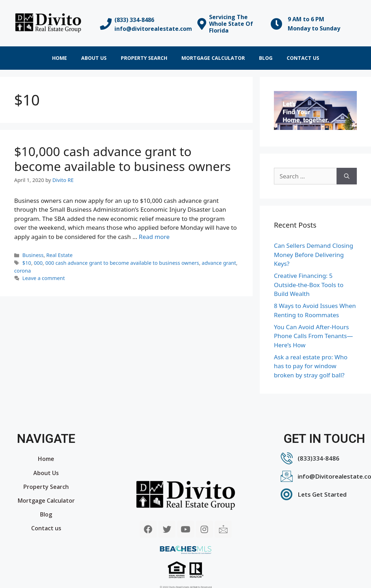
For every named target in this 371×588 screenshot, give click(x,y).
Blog (266, 58)
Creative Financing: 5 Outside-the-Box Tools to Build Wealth (309, 285)
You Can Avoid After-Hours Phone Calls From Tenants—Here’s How (313, 336)
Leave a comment (44, 278)
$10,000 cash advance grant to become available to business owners (122, 159)
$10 (27, 263)
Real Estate (60, 255)
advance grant (219, 263)
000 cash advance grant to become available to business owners (122, 263)
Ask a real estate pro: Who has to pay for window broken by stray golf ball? (311, 366)
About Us (94, 58)
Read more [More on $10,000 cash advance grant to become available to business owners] (154, 237)
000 (38, 263)
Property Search (144, 58)
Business (33, 255)
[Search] (347, 176)
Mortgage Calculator (213, 58)
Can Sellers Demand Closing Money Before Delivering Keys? (314, 255)
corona (23, 271)
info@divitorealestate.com (153, 29)
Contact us (303, 58)
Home (60, 58)
